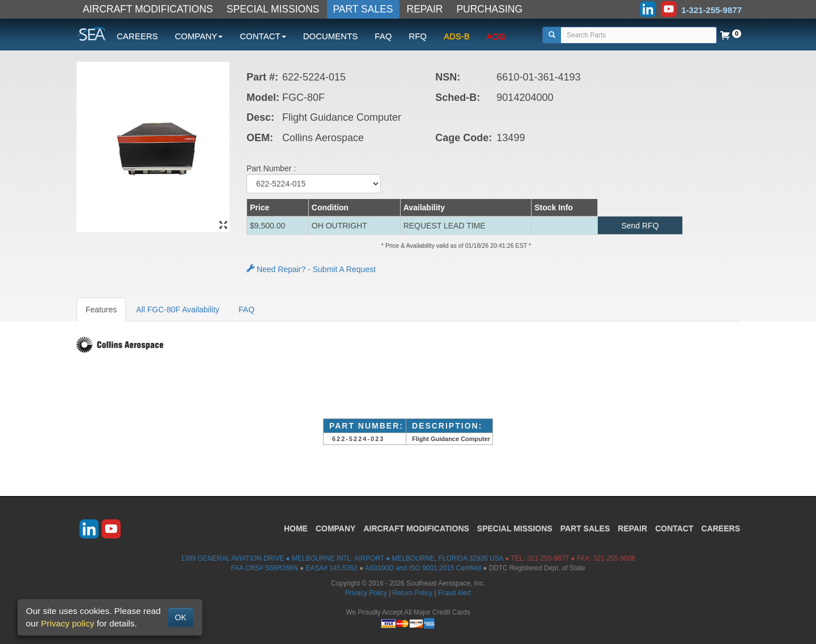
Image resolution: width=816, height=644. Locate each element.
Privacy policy (67, 623)
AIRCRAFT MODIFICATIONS (148, 9)
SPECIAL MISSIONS (273, 9)
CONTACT (674, 528)
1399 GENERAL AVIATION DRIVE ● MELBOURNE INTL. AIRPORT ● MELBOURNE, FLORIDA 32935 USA (342, 558)
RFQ (418, 36)
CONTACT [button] (263, 36)
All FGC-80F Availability (178, 310)
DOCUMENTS (331, 36)
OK (181, 617)
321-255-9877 (548, 558)
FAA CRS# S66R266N (264, 568)
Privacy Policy (366, 593)
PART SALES (363, 9)
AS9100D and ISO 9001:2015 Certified (423, 568)
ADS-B (457, 36)
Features (101, 310)
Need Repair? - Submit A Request (311, 269)
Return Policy (413, 593)
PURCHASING (489, 9)
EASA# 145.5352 (332, 568)
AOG (496, 36)
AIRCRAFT (416, 528)
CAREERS (137, 36)
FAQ (383, 36)
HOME (296, 528)
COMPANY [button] (199, 36)
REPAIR (425, 9)
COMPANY (336, 528)
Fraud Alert (454, 593)
